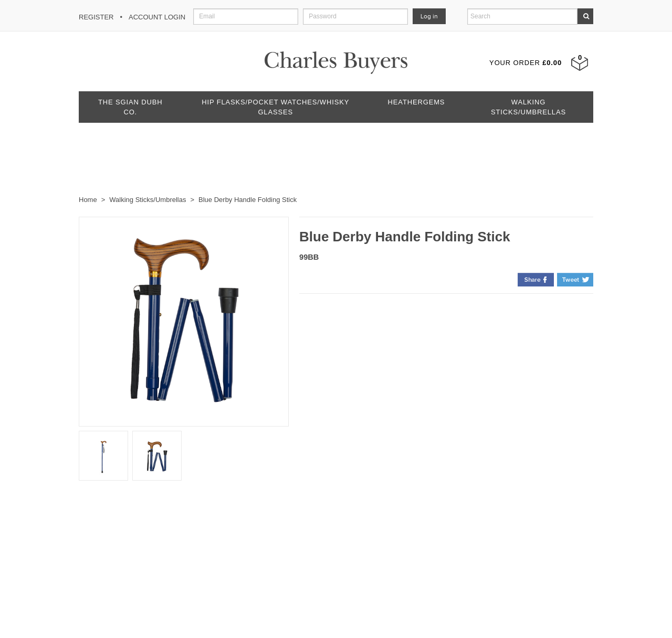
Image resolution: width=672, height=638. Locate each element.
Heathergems (417, 102)
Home (88, 200)
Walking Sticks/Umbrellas (528, 107)
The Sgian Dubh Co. (130, 107)
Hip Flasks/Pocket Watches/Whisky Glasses (275, 107)
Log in (429, 16)
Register (96, 17)
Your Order (526, 63)
